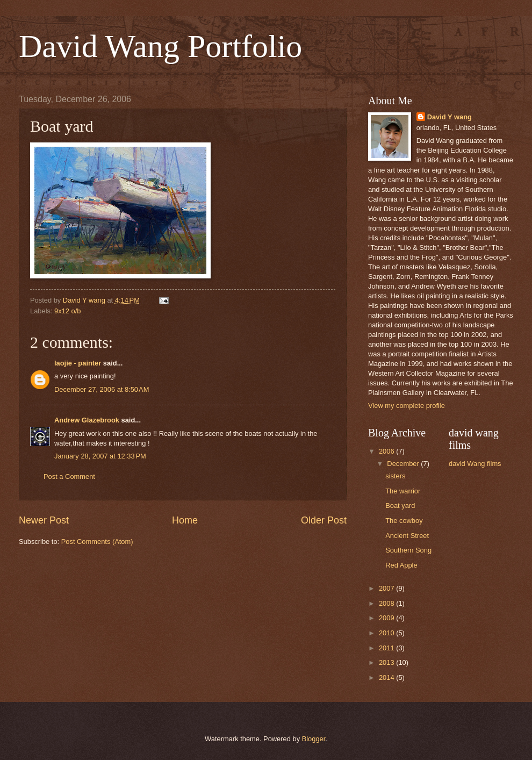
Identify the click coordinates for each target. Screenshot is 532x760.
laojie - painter (78, 363)
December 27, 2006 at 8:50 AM (102, 389)
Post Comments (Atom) (97, 542)
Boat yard (400, 506)
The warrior (403, 491)
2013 (387, 662)
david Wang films (475, 464)
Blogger (314, 739)
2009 (387, 618)
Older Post (324, 520)
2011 (387, 648)
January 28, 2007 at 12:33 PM (100, 456)
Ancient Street (407, 536)
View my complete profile (407, 406)
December (404, 464)
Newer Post (44, 520)
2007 (387, 588)
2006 (387, 451)
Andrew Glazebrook (87, 420)
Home (185, 520)
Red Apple (401, 565)
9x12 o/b (67, 311)
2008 (387, 603)
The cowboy (404, 521)
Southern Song (408, 550)
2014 (387, 677)
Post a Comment (69, 476)
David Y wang (450, 117)
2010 (387, 633)
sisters (395, 476)
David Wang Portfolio (160, 46)
